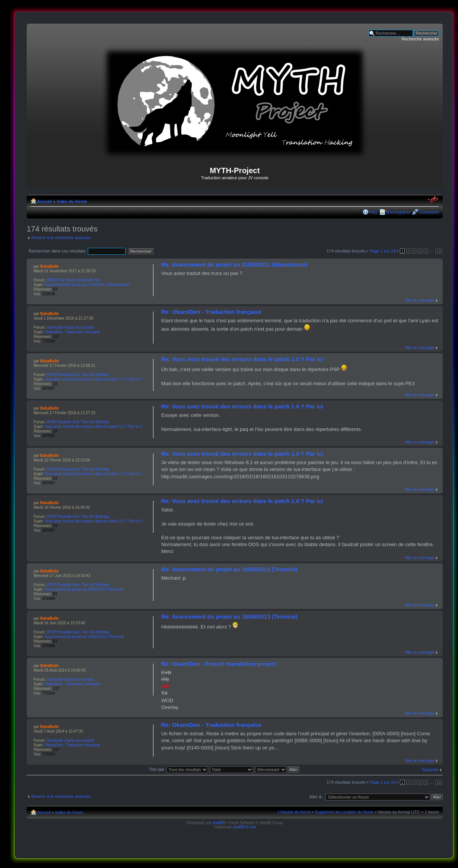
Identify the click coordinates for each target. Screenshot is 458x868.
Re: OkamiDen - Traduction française (211, 312)
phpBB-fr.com (244, 827)
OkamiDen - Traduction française (72, 332)
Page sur (383, 251)
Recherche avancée (420, 39)
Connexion (429, 212)
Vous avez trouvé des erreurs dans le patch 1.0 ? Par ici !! (93, 379)
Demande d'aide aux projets (70, 327)
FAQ (373, 212)
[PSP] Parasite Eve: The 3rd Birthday (78, 375)
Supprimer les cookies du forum (344, 812)
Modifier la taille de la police (433, 200)
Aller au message (420, 300)
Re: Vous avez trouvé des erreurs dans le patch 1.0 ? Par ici (242, 359)
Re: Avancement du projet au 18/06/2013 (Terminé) (229, 569)
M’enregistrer (398, 212)
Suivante (430, 770)
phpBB (218, 823)
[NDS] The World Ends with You (73, 280)
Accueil (44, 201)
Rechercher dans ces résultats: (77, 251)
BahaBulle (49, 266)
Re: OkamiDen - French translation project (219, 664)
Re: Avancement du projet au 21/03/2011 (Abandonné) (234, 264)
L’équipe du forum (294, 812)
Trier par (156, 769)
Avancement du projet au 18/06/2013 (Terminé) (84, 589)
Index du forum (72, 201)
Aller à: (316, 797)
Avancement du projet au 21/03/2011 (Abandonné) (87, 285)
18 (439, 251)
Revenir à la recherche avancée (61, 238)
